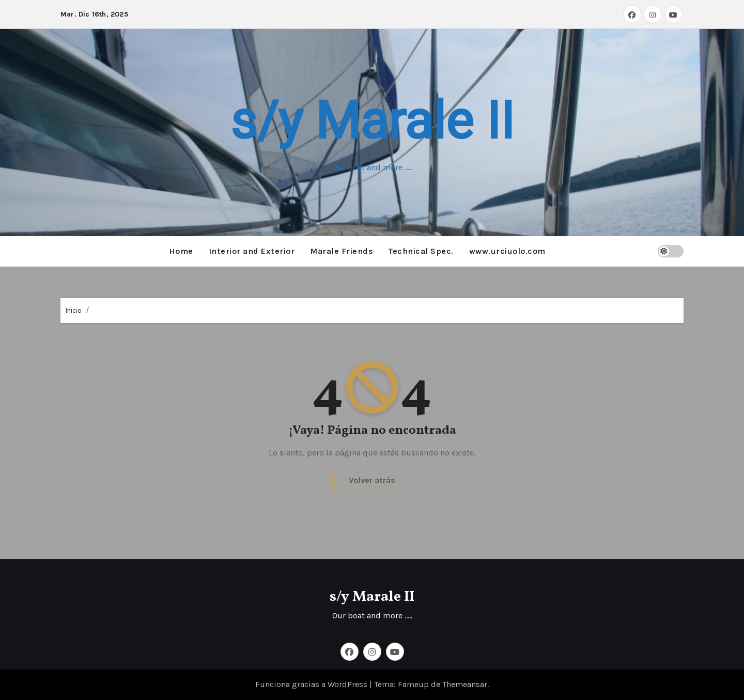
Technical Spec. (421, 251)
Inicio (74, 310)
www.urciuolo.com (507, 251)
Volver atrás (372, 480)
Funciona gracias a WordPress (312, 684)
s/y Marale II (372, 121)
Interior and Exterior (252, 251)
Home (181, 251)
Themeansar (465, 684)
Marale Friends (342, 251)
